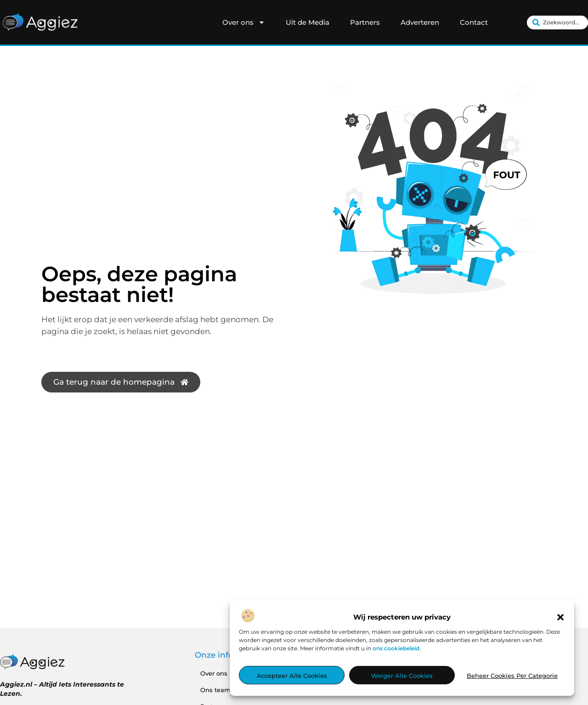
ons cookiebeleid (396, 649)
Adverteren (420, 22)
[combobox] (557, 23)
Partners (365, 22)
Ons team (215, 690)
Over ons (244, 23)
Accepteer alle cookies (292, 676)
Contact (474, 22)
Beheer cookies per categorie (512, 676)
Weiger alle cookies (402, 676)
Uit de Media (308, 22)
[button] (560, 618)
